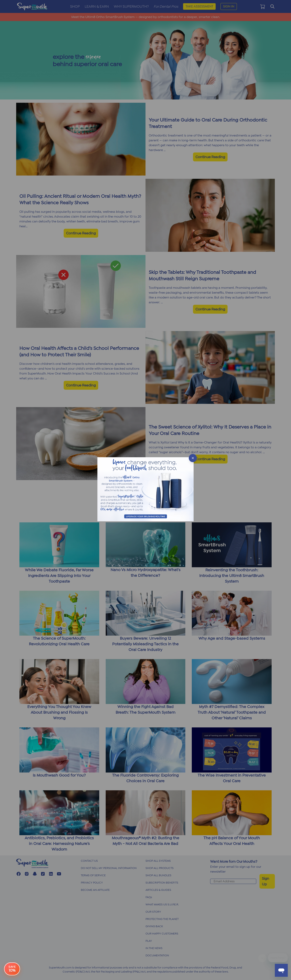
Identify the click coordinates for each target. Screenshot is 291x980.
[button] (145, 490)
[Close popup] (193, 458)
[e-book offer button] (12, 968)
